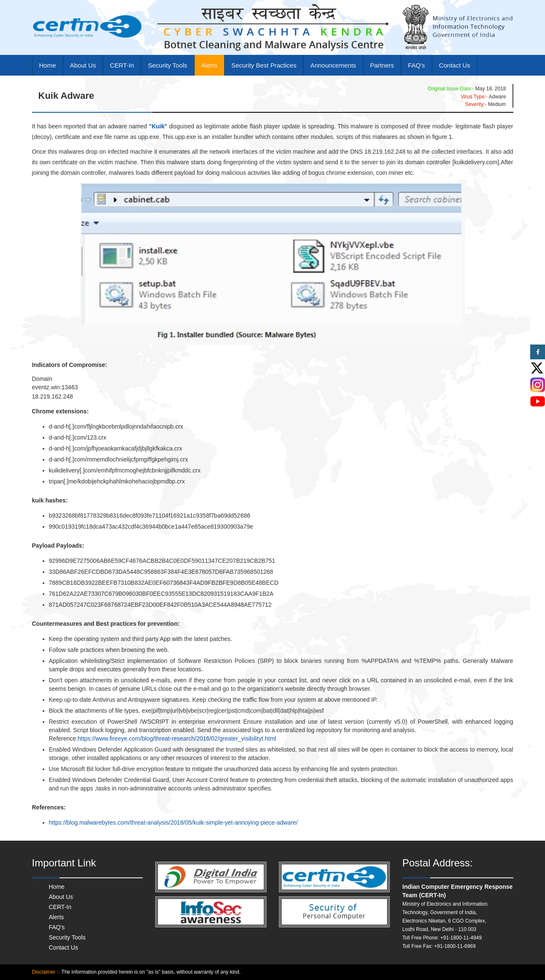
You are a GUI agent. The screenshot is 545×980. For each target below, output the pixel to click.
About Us (83, 65)
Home (48, 65)
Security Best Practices (264, 65)
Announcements (333, 65)
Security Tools (167, 65)
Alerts (209, 65)
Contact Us (455, 65)
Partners (382, 65)
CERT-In (122, 65)
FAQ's (416, 65)
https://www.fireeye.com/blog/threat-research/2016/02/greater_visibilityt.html (177, 738)
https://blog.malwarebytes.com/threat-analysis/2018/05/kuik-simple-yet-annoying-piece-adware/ (174, 823)
